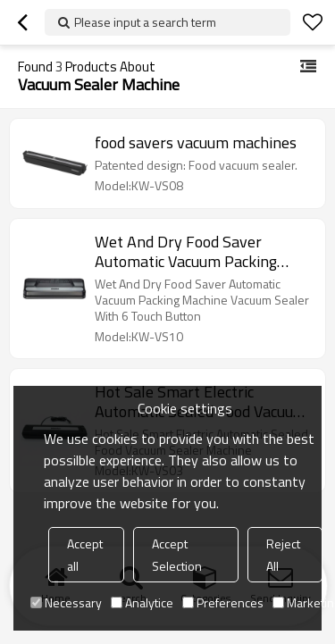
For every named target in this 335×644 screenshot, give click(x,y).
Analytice (142, 602)
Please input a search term (145, 22)
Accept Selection (177, 555)
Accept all (85, 555)
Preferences (223, 602)
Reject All (283, 555)
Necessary (66, 602)
